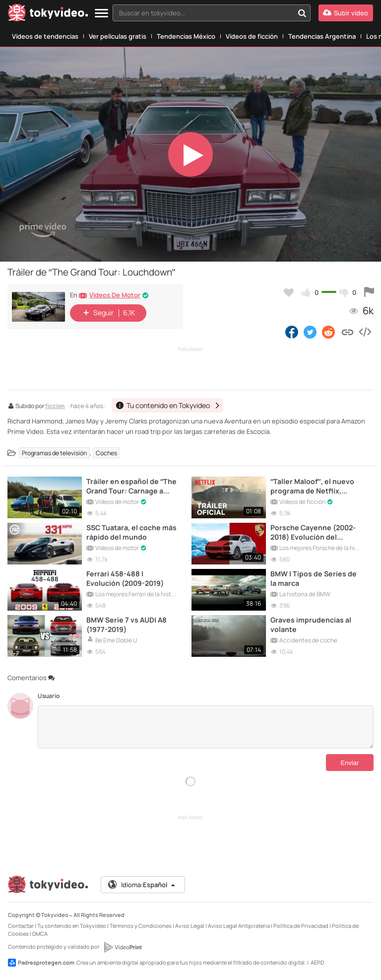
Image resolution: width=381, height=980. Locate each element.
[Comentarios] (206, 727)
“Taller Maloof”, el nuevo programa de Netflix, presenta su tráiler (312, 486)
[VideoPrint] (123, 947)
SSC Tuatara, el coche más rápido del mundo (131, 532)
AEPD (317, 962)
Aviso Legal (190, 926)
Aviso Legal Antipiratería (239, 926)
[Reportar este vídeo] (369, 292)
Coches (106, 453)
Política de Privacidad (301, 926)
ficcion (55, 407)
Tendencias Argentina (322, 36)
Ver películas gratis (118, 36)
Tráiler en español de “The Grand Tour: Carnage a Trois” (131, 486)
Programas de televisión (54, 453)
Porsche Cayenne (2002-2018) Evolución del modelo (313, 532)
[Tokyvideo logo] (48, 15)
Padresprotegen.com (41, 963)
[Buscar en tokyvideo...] (302, 13)
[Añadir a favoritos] (289, 292)
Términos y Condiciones (141, 926)
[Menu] (101, 14)
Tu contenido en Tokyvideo (72, 926)
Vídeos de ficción (252, 36)
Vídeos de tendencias (45, 36)
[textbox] (203, 13)
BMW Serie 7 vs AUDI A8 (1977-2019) (127, 625)
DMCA (40, 934)
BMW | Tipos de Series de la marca (314, 578)
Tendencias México (186, 36)
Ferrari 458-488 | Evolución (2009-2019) (125, 578)
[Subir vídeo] (346, 13)
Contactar (21, 926)
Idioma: (142, 885)
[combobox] (212, 13)
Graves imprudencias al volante (311, 625)
